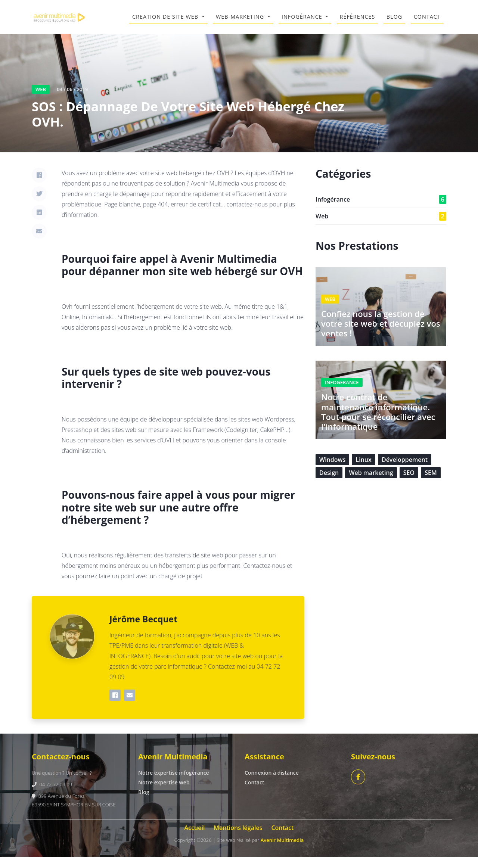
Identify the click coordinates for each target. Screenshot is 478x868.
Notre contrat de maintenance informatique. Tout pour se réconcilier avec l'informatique (378, 423)
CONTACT (427, 22)
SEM (431, 484)
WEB (41, 100)
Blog (144, 804)
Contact (254, 794)
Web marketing (371, 484)
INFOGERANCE (342, 393)
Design (329, 484)
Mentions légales (238, 839)
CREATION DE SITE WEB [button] (166, 22)
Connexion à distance (272, 784)
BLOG (394, 22)
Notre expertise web (164, 794)
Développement (405, 471)
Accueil (195, 839)
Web (381, 227)
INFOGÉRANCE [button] (303, 22)
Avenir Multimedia (282, 852)
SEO (409, 484)
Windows (332, 471)
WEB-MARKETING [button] (241, 22)
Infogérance (381, 211)
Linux (363, 471)
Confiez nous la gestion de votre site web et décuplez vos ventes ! (381, 335)
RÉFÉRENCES (358, 22)
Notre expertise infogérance (174, 784)
